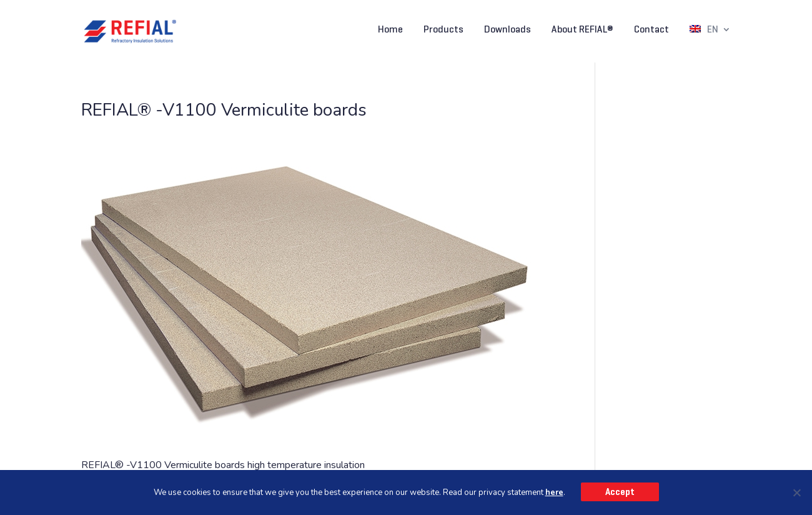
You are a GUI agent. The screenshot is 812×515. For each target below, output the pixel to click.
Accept (620, 492)
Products (443, 30)
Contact (651, 30)
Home (390, 30)
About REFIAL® (582, 30)
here (554, 492)
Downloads (507, 30)
